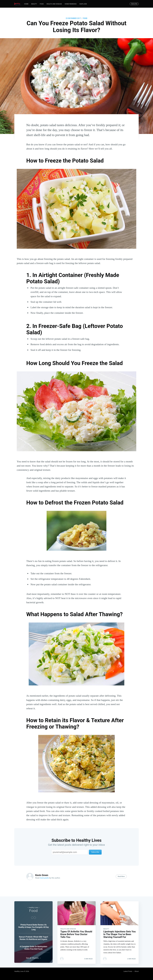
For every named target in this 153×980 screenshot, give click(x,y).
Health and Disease (54, 4)
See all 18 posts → (33, 958)
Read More (121, 876)
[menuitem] (26, 4)
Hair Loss (83, 4)
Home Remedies (71, 4)
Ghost (137, 971)
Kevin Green (42, 875)
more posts (44, 878)
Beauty (34, 4)
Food (42, 4)
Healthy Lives (19, 971)
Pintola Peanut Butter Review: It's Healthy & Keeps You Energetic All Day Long (34, 926)
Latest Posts (128, 971)
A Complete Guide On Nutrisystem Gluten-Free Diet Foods (34, 947)
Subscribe (134, 4)
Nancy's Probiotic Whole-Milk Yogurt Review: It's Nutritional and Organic (34, 937)
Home (26, 4)
